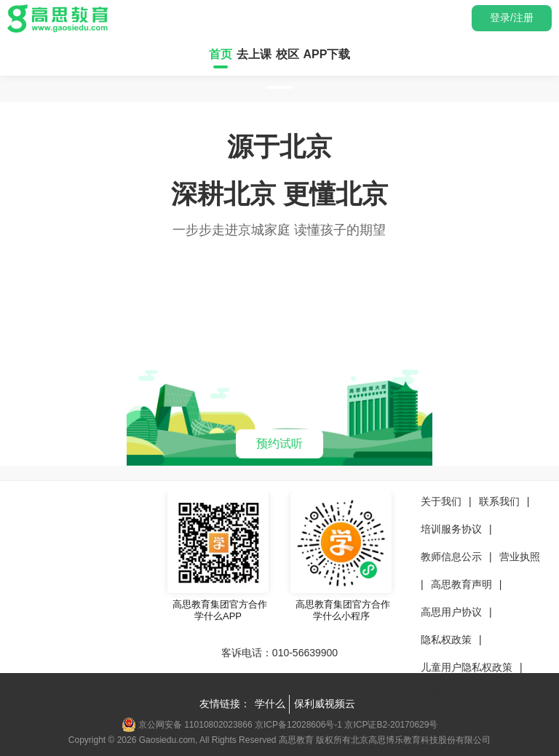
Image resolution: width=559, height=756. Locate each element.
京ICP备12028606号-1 (298, 725)
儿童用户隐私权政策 (467, 667)
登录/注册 (512, 17)
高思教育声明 (461, 584)
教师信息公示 (451, 557)
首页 (221, 54)
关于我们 (441, 501)
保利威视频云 (325, 704)
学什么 (270, 704)
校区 (288, 54)
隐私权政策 (446, 640)
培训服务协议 (451, 529)
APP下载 (327, 54)
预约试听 (279, 443)
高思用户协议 (451, 612)
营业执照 (520, 557)
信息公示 (441, 695)
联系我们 (499, 501)
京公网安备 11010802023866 (188, 725)
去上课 (254, 54)
